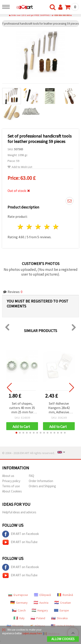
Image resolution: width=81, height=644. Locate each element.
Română (65, 595)
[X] (4, 630)
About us (8, 476)
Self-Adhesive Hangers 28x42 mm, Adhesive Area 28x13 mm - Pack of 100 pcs (59, 408)
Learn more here (32, 633)
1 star (21, 227)
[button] (16, 433)
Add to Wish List (20, 167)
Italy (19, 618)
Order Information (41, 481)
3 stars (38, 227)
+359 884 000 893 (62, 15)
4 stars (47, 227)
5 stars (56, 227)
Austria (41, 603)
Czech (19, 610)
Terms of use (11, 486)
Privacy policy (11, 481)
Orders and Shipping (42, 486)
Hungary (40, 610)
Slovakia (59, 618)
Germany (19, 603)
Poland (38, 618)
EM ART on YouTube (20, 542)
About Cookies (12, 491)
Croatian (63, 603)
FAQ (31, 476)
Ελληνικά (42, 595)
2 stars (29, 227)
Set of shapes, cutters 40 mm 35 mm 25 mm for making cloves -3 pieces (22, 408)
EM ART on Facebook (21, 534)
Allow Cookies (63, 639)
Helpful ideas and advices (19, 512)
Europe (61, 610)
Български (18, 595)
